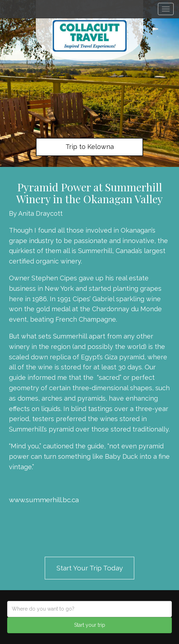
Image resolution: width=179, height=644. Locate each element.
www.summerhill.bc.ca (44, 500)
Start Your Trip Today (90, 568)
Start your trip (90, 625)
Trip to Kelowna (90, 147)
